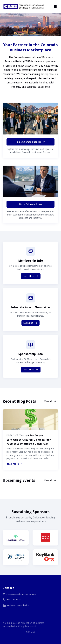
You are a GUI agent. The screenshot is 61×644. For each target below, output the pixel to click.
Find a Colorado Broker (31, 204)
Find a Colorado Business (31, 142)
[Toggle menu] (55, 6)
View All (50, 401)
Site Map (31, 632)
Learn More (31, 276)
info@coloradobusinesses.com (21, 594)
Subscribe (30, 323)
